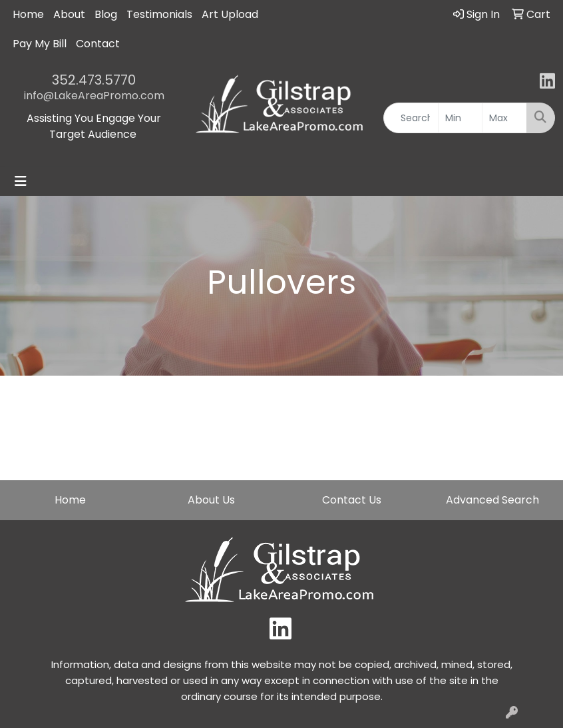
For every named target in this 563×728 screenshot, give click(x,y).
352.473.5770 (94, 80)
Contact (98, 44)
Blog (106, 14)
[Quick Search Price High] (504, 118)
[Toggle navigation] (21, 181)
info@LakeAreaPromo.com (94, 96)
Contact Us (352, 500)
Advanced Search (492, 500)
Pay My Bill (40, 44)
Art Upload (230, 14)
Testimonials (159, 14)
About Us (211, 500)
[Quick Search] (411, 118)
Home (28, 14)
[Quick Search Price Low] (461, 118)
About (69, 14)
